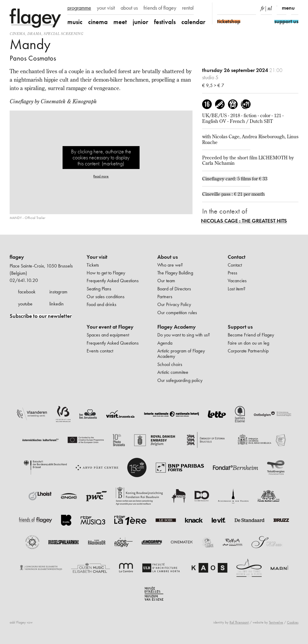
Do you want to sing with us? (184, 335)
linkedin (57, 304)
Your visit (97, 257)
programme (79, 8)
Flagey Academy (177, 327)
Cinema (17, 34)
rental (188, 8)
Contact (237, 257)
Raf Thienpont (239, 622)
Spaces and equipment (108, 335)
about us (129, 8)
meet (120, 22)
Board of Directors (174, 289)
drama (34, 34)
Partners (165, 297)
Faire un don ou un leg (248, 343)
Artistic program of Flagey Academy (181, 353)
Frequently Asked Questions (113, 281)
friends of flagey (160, 8)
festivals (165, 22)
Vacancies (237, 281)
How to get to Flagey (106, 273)
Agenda (165, 343)
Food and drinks (102, 304)
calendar (193, 22)
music (75, 22)
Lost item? (237, 289)
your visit (106, 8)
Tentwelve (276, 622)
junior (140, 22)
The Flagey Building (175, 273)
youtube (25, 304)
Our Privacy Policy (174, 304)
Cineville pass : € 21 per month (233, 194)
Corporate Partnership (248, 351)
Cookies (293, 622)
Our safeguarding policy (180, 380)
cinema (98, 22)
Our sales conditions (106, 297)
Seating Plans (99, 289)
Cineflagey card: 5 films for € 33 (235, 179)
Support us (240, 327)
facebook (27, 292)
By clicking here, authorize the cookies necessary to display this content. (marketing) (101, 157)
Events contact (100, 351)
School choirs (170, 364)
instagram (58, 292)
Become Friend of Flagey (251, 335)
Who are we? (170, 265)
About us (168, 257)
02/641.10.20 (24, 280)
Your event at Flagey (110, 327)
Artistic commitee (173, 372)
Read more (101, 176)
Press (233, 273)
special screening (63, 34)
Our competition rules (177, 313)
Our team (166, 281)
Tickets (93, 265)
